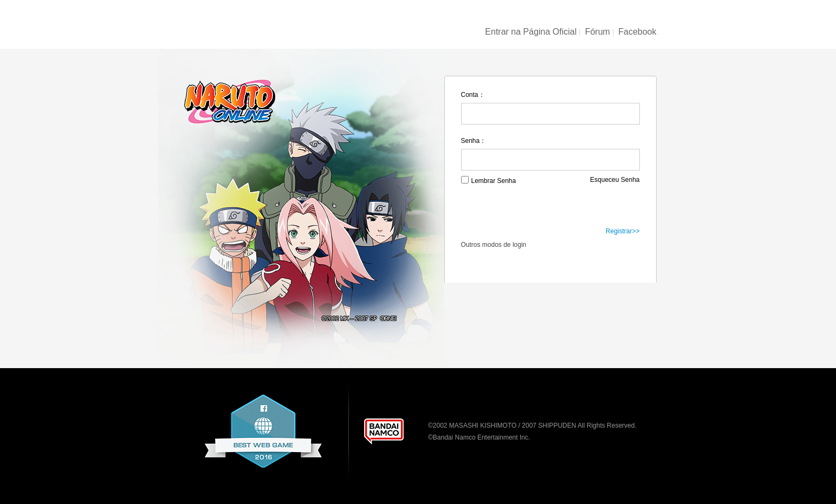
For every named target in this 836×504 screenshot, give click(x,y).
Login (550, 208)
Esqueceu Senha (615, 180)
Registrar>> (623, 231)
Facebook (637, 32)
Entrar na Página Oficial (531, 32)
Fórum (598, 32)
